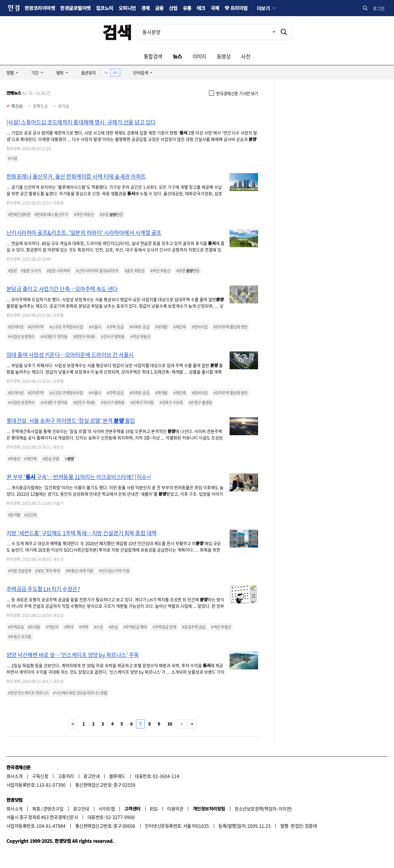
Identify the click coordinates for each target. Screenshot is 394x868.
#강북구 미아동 (142, 403)
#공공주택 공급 (194, 627)
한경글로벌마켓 (75, 8)
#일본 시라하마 (58, 271)
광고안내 (91, 776)
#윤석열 (14, 515)
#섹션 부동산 (84, 214)
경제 (145, 8)
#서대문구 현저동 (54, 337)
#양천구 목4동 (84, 337)
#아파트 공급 (139, 327)
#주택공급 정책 (164, 627)
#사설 (12, 158)
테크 (201, 8)
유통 (187, 8)
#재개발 (161, 327)
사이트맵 (107, 809)
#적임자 (52, 627)
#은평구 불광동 (201, 403)
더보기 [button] (263, 8)
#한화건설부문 (19, 214)
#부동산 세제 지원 (80, 571)
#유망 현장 (111, 214)
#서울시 (95, 327)
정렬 (10, 73)
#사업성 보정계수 (21, 337)
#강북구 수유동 (171, 403)
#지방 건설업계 (20, 571)
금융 (159, 8)
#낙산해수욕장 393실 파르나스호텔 (80, 693)
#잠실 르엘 (51, 459)
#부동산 (14, 459)
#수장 (98, 627)
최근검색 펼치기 (274, 32)
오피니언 (127, 8)
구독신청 (40, 776)
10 (170, 724)
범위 (60, 73)
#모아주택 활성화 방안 (231, 327)
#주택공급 (16, 627)
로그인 (379, 8)
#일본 (12, 271)
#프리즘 (34, 627)
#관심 (113, 627)
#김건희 (30, 515)
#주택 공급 (115, 327)
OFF (115, 73)
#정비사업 (200, 327)
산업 (173, 8)
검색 (117, 32)
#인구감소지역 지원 (114, 571)
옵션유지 (88, 73)
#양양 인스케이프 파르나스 (29, 693)
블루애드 (117, 776)
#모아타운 (16, 327)
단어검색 (140, 73)
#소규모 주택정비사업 (66, 327)
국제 (215, 8)
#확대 (69, 627)
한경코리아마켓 (40, 8)
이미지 (199, 56)
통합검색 (153, 56)
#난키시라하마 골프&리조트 (97, 271)
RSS (154, 809)
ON (106, 73)
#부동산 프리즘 (20, 637)
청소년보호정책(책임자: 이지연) (263, 809)
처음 (73, 724)
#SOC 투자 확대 (47, 571)
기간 (35, 73)
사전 (246, 56)
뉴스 (177, 56)
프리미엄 (239, 8)
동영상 (224, 56)
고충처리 (66, 776)
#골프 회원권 (135, 271)
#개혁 (83, 627)
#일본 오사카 (31, 271)
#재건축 (180, 327)
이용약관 (175, 809)
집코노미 (105, 8)
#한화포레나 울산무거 (51, 214)
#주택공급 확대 (135, 627)
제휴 (36, 809)
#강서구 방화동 (113, 337)
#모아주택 (36, 327)
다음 (182, 724)
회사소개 (15, 776)
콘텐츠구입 (53, 809)
